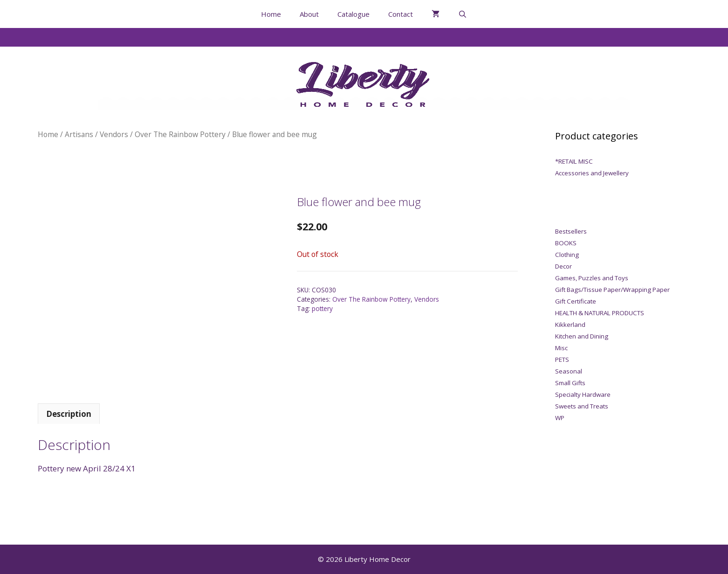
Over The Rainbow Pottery (180, 134)
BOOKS (566, 243)
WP (560, 418)
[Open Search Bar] (463, 14)
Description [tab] (69, 414)
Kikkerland (570, 325)
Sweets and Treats (582, 406)
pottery (322, 308)
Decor (563, 266)
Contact (401, 14)
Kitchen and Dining (582, 336)
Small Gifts (570, 383)
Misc (561, 348)
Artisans (79, 134)
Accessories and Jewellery (592, 173)
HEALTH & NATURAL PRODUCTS (600, 313)
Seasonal (569, 371)
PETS (562, 360)
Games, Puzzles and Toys (592, 278)
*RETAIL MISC (574, 161)
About (309, 14)
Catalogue (354, 14)
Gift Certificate (576, 301)
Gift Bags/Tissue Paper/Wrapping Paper (612, 290)
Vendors (114, 134)
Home (271, 14)
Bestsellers (571, 231)
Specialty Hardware (583, 394)
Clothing (567, 255)
